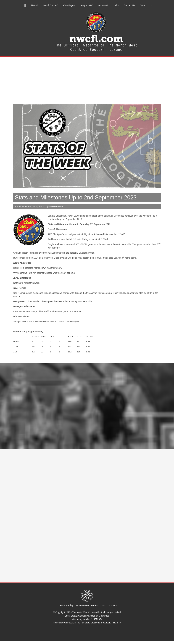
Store (143, 5)
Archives (103, 5)
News (35, 5)
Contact (113, 605)
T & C (103, 605)
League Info (86, 5)
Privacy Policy (67, 605)
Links (116, 5)
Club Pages (69, 5)
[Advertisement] (87, 80)
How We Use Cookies (87, 605)
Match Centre (51, 5)
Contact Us (129, 5)
